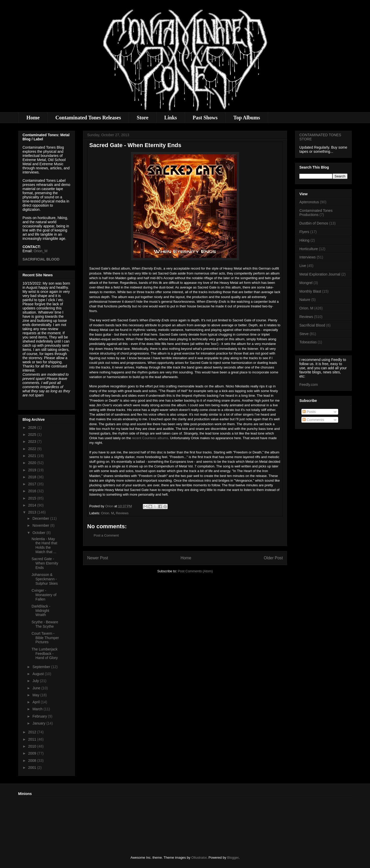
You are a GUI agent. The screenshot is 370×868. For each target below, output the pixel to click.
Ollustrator (199, 858)
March (38, 709)
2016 (33, 491)
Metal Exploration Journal (320, 274)
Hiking (304, 240)
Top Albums (247, 118)
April (36, 702)
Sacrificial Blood (312, 325)
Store (142, 118)
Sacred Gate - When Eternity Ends (45, 563)
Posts (309, 412)
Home (33, 118)
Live (303, 266)
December (41, 518)
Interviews (308, 257)
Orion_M (41, 251)
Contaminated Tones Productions (316, 213)
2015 (33, 498)
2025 (33, 435)
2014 (33, 505)
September (42, 667)
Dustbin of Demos (314, 223)
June (37, 688)
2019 (33, 470)
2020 (33, 463)
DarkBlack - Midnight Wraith (41, 611)
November (41, 525)
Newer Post (98, 558)
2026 (33, 428)
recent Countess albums (150, 438)
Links (171, 118)
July (36, 681)
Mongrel (306, 283)
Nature (305, 300)
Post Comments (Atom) (195, 571)
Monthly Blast (310, 291)
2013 (33, 512)
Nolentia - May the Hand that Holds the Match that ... (44, 545)
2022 (33, 449)
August (38, 674)
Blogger (233, 858)
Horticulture (309, 249)
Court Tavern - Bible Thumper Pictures (45, 638)
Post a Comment (106, 535)
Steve (304, 334)
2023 (33, 442)
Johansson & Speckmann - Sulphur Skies (45, 579)
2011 (33, 739)
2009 (33, 753)
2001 (33, 768)
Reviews (122, 513)
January (39, 723)
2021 (33, 456)
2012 (33, 732)
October (39, 533)
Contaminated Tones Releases (88, 118)
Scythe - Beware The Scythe (45, 624)
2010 (33, 746)
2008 (33, 761)
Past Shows (205, 118)
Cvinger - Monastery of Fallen (44, 595)
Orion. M (108, 513)
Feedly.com (309, 385)
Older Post (273, 558)
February (40, 716)
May (36, 695)
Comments (313, 420)
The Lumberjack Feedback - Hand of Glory (45, 654)
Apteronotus (309, 202)
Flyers (304, 232)
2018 (33, 477)
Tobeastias (308, 342)
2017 (33, 484)
